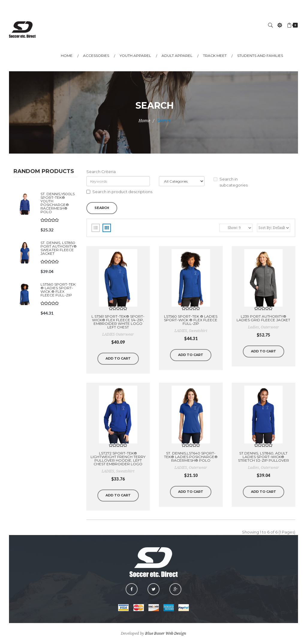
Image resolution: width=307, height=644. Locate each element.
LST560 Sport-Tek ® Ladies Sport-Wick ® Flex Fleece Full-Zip (58, 290)
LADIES (181, 331)
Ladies (253, 468)
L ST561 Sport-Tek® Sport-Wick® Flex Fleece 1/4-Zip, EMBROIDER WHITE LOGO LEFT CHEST (118, 322)
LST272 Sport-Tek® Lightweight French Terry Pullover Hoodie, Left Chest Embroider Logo (118, 459)
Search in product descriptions (119, 192)
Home (144, 121)
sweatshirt (198, 331)
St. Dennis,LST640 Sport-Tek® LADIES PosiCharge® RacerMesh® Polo (191, 457)
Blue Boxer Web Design (166, 633)
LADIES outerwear (118, 334)
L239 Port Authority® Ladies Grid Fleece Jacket (263, 318)
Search (164, 121)
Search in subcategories (231, 182)
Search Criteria (101, 172)
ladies (253, 327)
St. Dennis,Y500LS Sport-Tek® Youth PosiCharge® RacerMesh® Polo (58, 203)
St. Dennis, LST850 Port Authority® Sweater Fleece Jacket (59, 248)
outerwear (270, 327)
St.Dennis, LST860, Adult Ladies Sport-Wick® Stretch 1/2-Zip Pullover (264, 457)
